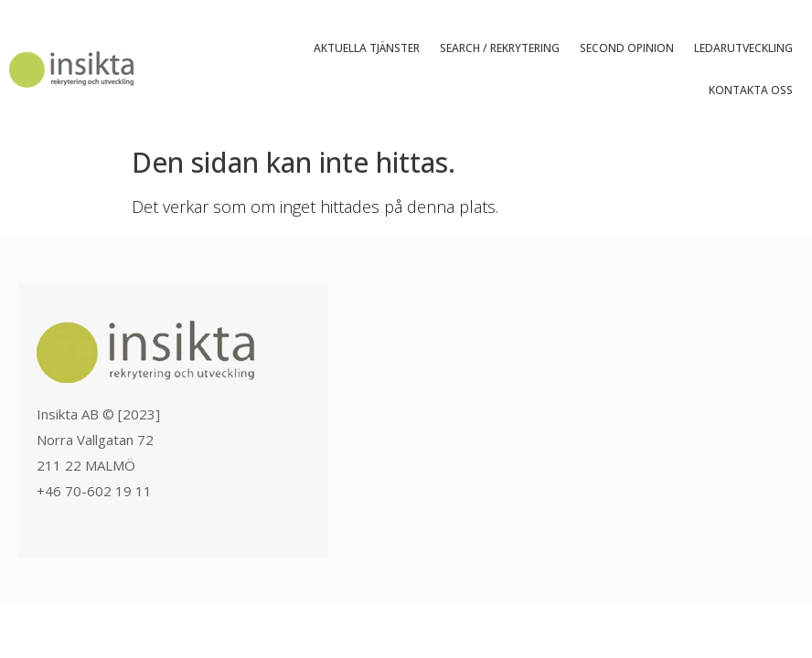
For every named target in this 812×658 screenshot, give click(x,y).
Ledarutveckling (743, 48)
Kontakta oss (751, 90)
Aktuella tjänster (367, 48)
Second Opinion (627, 48)
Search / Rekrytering (500, 48)
